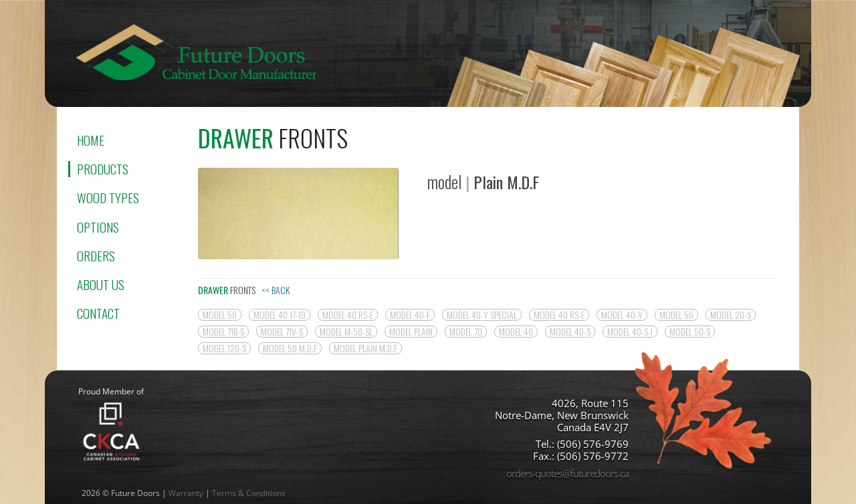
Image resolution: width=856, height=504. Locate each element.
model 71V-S (282, 332)
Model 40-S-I (630, 332)
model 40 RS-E (348, 315)
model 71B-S (223, 332)
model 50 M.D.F (290, 348)
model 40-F (410, 315)
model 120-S (224, 348)
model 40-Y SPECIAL (482, 315)
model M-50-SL (346, 332)
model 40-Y (622, 315)
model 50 (220, 315)
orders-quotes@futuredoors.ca (567, 473)
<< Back (276, 290)
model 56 (676, 315)
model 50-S (690, 332)
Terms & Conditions (249, 493)
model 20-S (731, 315)
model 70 (466, 332)
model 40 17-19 (280, 315)
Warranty (186, 493)
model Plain (411, 332)
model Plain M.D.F (365, 348)
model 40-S (570, 332)
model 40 (516, 332)
